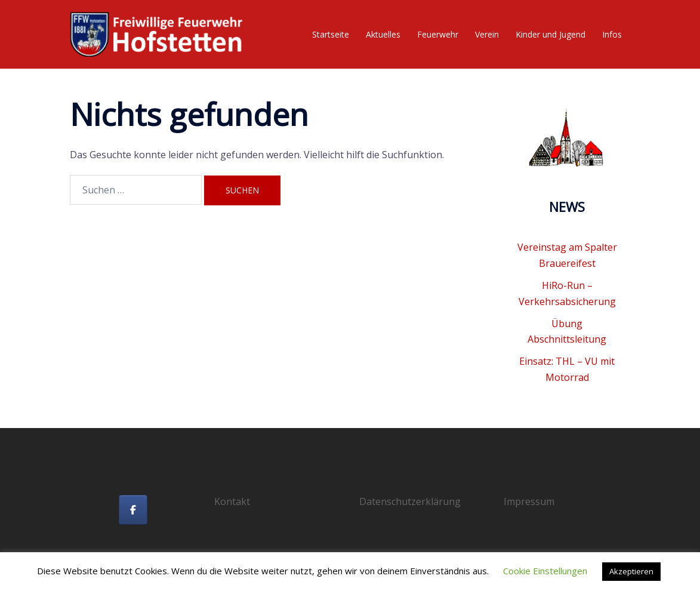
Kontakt (232, 501)
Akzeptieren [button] (631, 571)
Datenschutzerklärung (410, 501)
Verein (487, 34)
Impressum (529, 501)
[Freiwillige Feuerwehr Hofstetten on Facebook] (133, 510)
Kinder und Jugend (551, 34)
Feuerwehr (438, 34)
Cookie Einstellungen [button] (545, 571)
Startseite (331, 34)
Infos (612, 34)
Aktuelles (383, 34)
